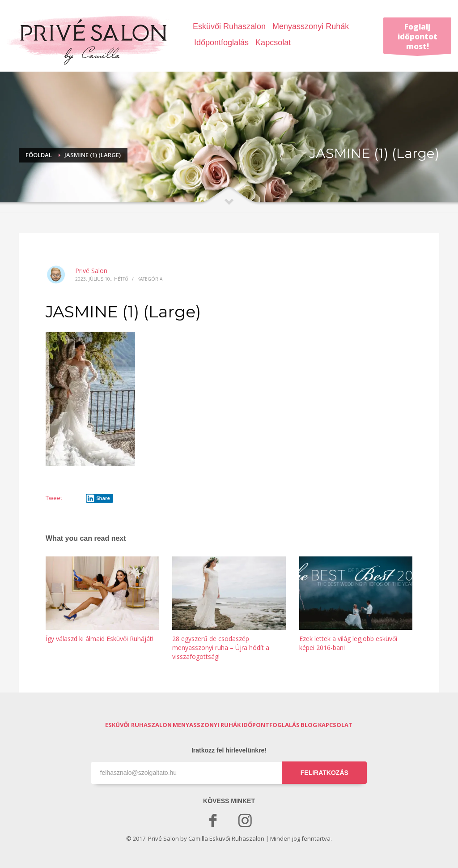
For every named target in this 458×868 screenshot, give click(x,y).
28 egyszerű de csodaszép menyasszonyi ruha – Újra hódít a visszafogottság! (221, 648)
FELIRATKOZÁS (324, 773)
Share (98, 498)
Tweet (54, 498)
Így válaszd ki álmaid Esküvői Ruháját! (100, 639)
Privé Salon (91, 271)
